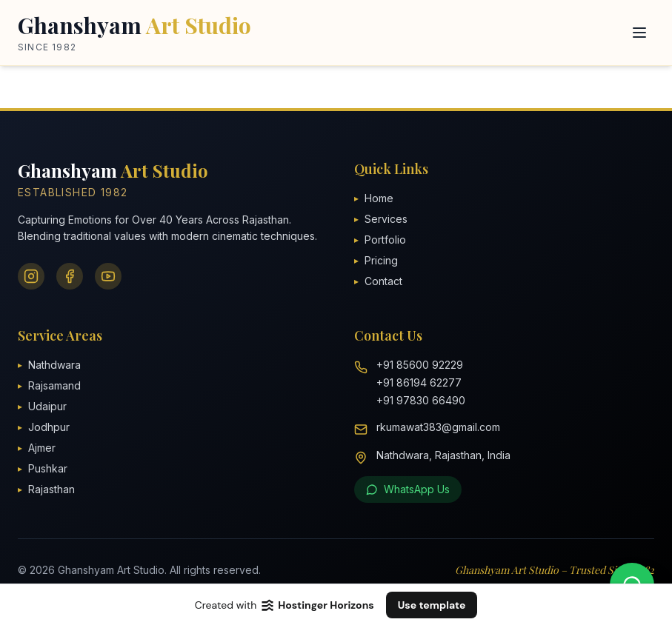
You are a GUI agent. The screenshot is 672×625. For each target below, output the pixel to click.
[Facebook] (70, 276)
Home (374, 198)
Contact (378, 281)
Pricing (376, 260)
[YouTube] (108, 276)
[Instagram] (31, 276)
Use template (432, 605)
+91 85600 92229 (420, 365)
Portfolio (380, 240)
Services (381, 219)
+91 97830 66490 (421, 400)
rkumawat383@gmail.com (438, 427)
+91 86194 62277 (419, 382)
